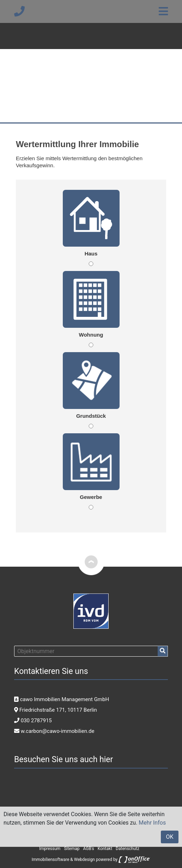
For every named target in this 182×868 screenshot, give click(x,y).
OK (169, 837)
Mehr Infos (152, 823)
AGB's (89, 849)
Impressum (50, 849)
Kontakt (105, 849)
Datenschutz (128, 849)
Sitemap (72, 849)
